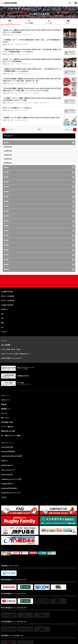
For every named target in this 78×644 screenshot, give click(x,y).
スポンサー (4, 413)
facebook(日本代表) (7, 452)
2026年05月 (8, 147)
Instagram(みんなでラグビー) (10, 493)
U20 (2, 318)
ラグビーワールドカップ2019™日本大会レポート (16, 354)
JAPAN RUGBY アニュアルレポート (12, 358)
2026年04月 (8, 151)
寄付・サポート (6, 418)
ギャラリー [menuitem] (68, 23)
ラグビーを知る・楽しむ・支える (11, 349)
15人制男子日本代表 (7, 292)
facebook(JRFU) (6, 447)
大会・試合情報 (6, 345)
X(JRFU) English (6, 465)
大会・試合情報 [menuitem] (29, 23)
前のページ (9, 130)
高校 (2, 323)
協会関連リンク (6, 409)
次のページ (69, 130)
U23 (2, 314)
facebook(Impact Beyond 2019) (11, 456)
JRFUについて (5, 400)
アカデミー (4, 332)
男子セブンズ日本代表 (8, 296)
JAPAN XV (4, 310)
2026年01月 (8, 163)
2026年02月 (8, 159)
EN (72, 3)
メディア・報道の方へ (8, 427)
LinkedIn (4, 497)
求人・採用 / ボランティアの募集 (11, 436)
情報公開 (4, 404)
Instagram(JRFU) (6, 484)
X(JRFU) (4, 461)
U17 (2, 327)
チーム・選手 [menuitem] (49, 23)
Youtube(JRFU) (6, 475)
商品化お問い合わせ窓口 (8, 431)
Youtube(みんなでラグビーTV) (10, 479)
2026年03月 (8, 155)
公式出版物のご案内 (7, 422)
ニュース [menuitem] (10, 23)
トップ (3, 9)
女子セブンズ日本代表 (8, 301)
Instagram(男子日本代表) (8, 488)
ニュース (4, 341)
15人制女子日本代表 (14, 9)
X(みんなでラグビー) (7, 470)
